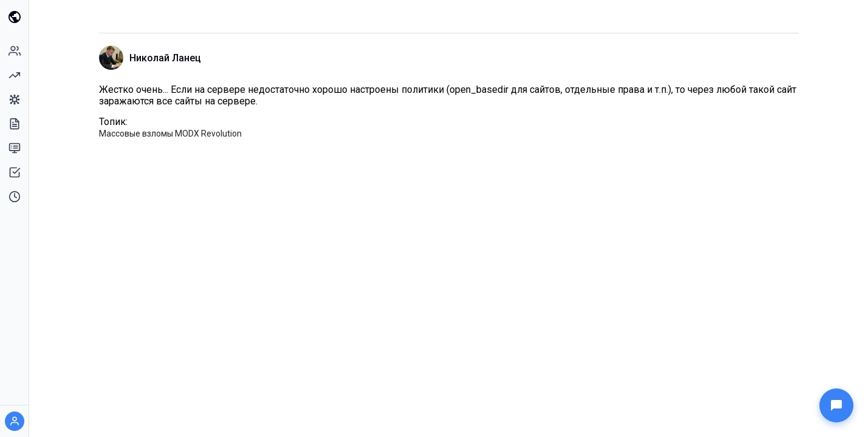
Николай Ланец (165, 58)
